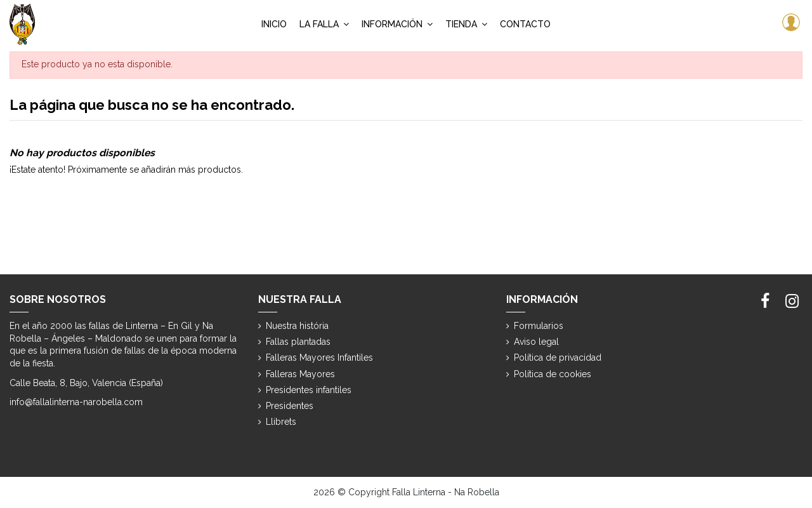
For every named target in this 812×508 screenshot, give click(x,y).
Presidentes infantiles (309, 390)
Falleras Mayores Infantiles (319, 358)
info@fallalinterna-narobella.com (76, 402)
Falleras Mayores (300, 374)
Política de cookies (553, 374)
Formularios (539, 326)
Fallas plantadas (298, 342)
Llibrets (281, 422)
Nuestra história (297, 326)
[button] (324, 24)
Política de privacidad (558, 358)
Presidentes (290, 406)
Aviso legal (536, 342)
